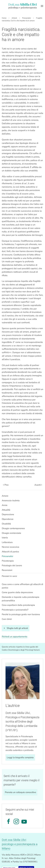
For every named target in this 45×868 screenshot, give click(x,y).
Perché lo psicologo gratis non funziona (21, 614)
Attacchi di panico (10, 552)
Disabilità (6, 524)
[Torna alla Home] (22, 6)
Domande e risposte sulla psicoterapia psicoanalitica (21, 599)
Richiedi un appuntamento (15, 637)
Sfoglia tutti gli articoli (16, 628)
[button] (42, 6)
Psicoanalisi (7, 556)
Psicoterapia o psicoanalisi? (15, 610)
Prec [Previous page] (6, 485)
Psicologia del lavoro (12, 565)
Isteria (5, 538)
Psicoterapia (8, 561)
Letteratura (7, 542)
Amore (5, 496)
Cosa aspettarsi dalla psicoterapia (18, 605)
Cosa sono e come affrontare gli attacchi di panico (22, 586)
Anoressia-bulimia (11, 501)
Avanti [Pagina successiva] (38, 485)
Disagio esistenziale (11, 533)
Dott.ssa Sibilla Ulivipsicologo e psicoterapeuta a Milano (20, 844)
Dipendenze (8, 519)
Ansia (5, 505)
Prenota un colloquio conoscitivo (20, 792)
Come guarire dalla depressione (17, 592)
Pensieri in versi (9, 576)
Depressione (8, 514)
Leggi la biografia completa (20, 757)
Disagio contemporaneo (13, 528)
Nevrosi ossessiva (10, 547)
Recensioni (7, 570)
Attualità (6, 510)
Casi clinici (7, 619)
